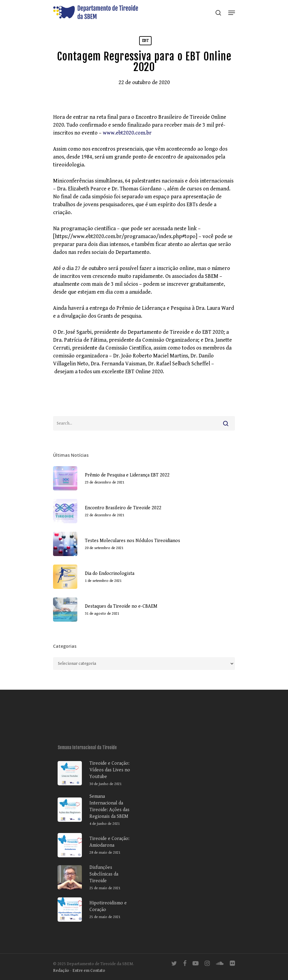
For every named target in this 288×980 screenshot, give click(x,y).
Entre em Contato (89, 971)
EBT (145, 41)
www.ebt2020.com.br (127, 133)
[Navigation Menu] (232, 13)
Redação (61, 971)
